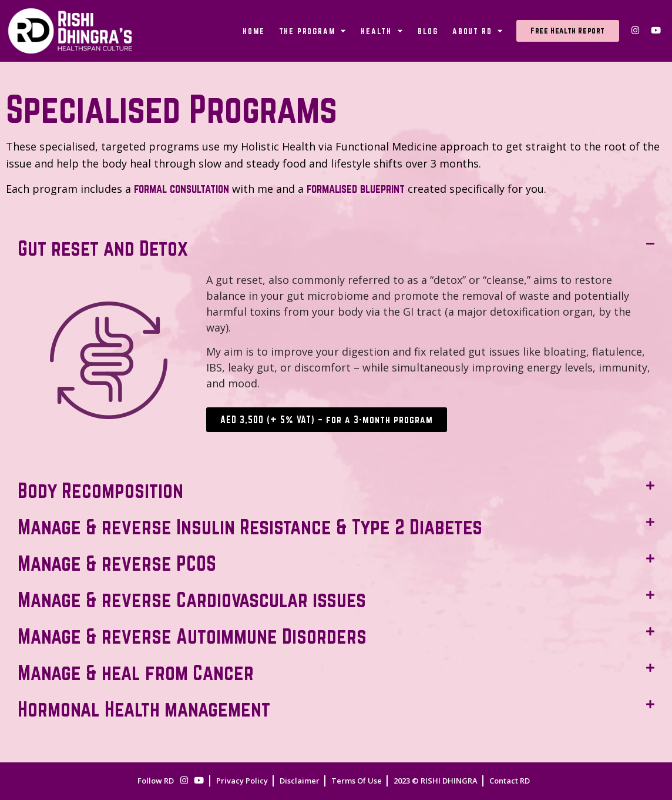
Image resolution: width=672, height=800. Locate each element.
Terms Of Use (357, 781)
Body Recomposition (100, 490)
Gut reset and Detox (103, 248)
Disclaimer (300, 781)
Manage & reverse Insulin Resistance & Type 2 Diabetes (250, 527)
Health (382, 31)
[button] (336, 248)
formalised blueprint (356, 189)
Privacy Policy (242, 781)
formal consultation (182, 189)
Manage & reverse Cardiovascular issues (192, 600)
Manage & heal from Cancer (136, 672)
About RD (478, 31)
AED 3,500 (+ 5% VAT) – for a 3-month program (327, 420)
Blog (428, 31)
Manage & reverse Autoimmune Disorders (192, 636)
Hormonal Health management (144, 709)
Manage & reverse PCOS (117, 563)
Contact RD (510, 781)
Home (253, 31)
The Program (313, 31)
